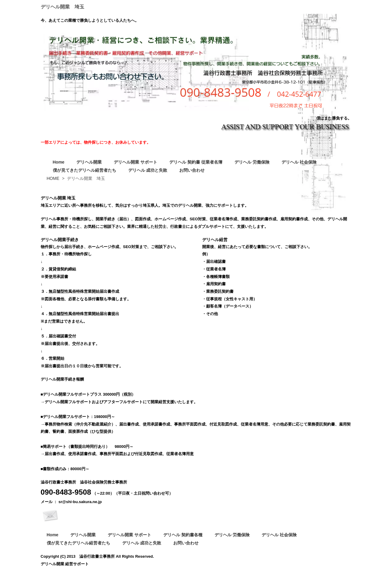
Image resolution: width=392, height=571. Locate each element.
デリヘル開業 (89, 162)
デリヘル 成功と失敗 (148, 170)
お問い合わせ (192, 170)
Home (59, 162)
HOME (53, 178)
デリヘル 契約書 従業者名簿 (196, 162)
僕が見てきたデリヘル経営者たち (84, 170)
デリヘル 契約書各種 (183, 535)
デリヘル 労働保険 (252, 162)
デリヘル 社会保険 (299, 162)
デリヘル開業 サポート (135, 162)
